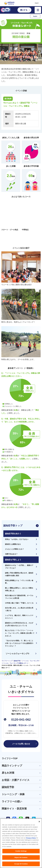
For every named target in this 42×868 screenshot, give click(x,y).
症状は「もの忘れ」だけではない (17, 539)
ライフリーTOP (10, 758)
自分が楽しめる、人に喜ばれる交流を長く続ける (19, 609)
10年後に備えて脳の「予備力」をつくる (19, 603)
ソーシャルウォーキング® (17, 654)
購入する (24, 10)
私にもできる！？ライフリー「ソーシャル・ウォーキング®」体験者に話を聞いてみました (20, 633)
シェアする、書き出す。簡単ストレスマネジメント (19, 617)
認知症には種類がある (13, 544)
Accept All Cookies (21, 864)
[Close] (39, 822)
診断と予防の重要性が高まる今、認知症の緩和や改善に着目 (19, 574)
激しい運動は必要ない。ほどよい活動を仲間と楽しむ (19, 589)
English (35, 16)
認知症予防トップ (13, 526)
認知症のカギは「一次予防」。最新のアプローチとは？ (19, 567)
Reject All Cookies (21, 857)
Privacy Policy (31, 838)
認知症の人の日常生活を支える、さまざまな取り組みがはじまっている (19, 624)
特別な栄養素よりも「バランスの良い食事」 (19, 582)
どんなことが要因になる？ (14, 549)
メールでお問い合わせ (21, 744)
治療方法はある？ (11, 554)
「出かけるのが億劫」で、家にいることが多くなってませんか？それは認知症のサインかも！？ (19, 643)
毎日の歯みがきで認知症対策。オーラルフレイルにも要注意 (19, 597)
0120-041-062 (21, 720)
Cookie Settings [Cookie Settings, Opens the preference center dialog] (21, 851)
